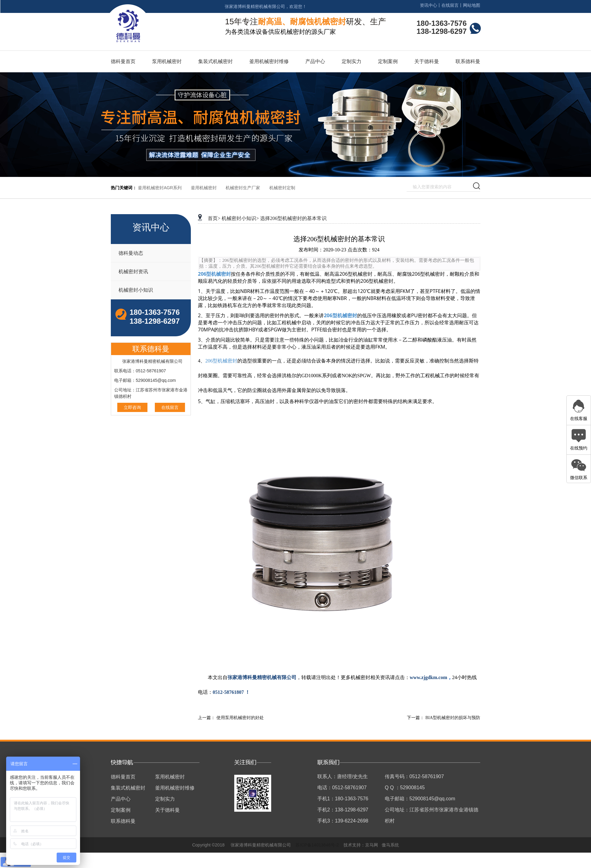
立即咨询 (132, 407)
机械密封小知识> (240, 218)
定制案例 (388, 61)
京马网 (372, 845)
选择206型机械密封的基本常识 (293, 218)
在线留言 (450, 5)
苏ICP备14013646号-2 (317, 845)
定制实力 (352, 61)
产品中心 (315, 61)
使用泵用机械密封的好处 (240, 718)
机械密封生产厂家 (243, 188)
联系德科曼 (468, 61)
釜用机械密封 (204, 188)
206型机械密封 (214, 274)
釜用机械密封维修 (269, 61)
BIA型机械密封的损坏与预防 (453, 718)
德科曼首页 (123, 61)
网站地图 (472, 5)
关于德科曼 (427, 61)
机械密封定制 (282, 188)
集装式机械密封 (215, 61)
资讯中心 (428, 5)
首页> (214, 218)
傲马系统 (390, 845)
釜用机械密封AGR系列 (160, 188)
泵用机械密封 (167, 61)
